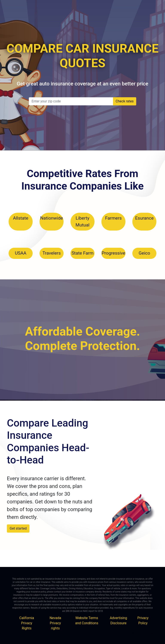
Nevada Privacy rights (55, 623)
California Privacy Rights (27, 623)
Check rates (125, 101)
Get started (18, 528)
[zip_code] (71, 101)
